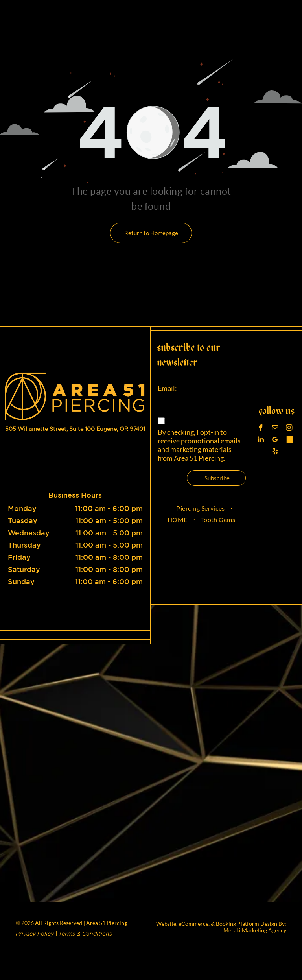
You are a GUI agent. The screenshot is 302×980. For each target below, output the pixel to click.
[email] (275, 429)
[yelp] (275, 452)
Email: (167, 388)
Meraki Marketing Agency (255, 930)
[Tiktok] (289, 441)
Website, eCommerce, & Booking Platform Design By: (221, 924)
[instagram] (289, 429)
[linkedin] (261, 441)
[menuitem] (201, 508)
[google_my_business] (275, 441)
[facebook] (261, 429)
